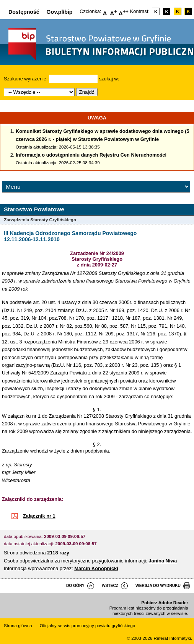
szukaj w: (109, 79)
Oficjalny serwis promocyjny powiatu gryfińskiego (88, 626)
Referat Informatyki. (173, 638)
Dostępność (24, 12)
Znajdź (87, 92)
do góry (75, 586)
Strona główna (18, 626)
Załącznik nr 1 (39, 516)
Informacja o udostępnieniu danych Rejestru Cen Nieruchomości (91, 155)
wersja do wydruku (158, 586)
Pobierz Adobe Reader (165, 603)
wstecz (110, 586)
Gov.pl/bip (60, 12)
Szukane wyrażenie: (26, 79)
